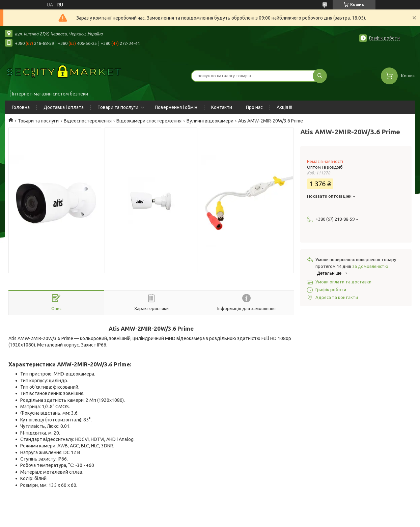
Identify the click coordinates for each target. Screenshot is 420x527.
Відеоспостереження (88, 121)
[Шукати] (320, 76)
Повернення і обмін (176, 107)
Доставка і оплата (64, 107)
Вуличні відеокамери (210, 121)
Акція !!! (284, 107)
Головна (21, 107)
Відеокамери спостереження (149, 121)
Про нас (254, 107)
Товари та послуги (118, 107)
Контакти (222, 107)
